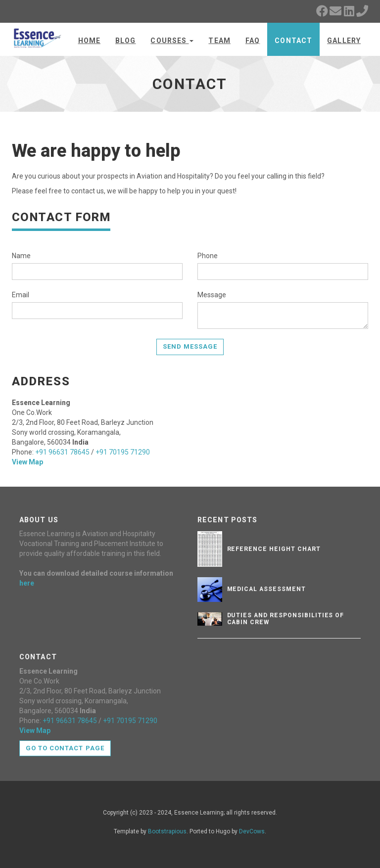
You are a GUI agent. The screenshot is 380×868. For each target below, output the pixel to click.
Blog (125, 41)
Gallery (344, 41)
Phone (208, 256)
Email (21, 295)
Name (21, 256)
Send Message (190, 346)
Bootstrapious (167, 831)
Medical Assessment (266, 589)
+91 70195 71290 (123, 452)
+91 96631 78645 (62, 452)
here (27, 583)
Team (219, 41)
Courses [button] (172, 41)
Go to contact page (65, 748)
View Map (27, 462)
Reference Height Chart (274, 549)
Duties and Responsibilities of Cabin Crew (286, 618)
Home (89, 41)
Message (212, 295)
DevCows (252, 831)
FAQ (253, 41)
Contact (293, 41)
